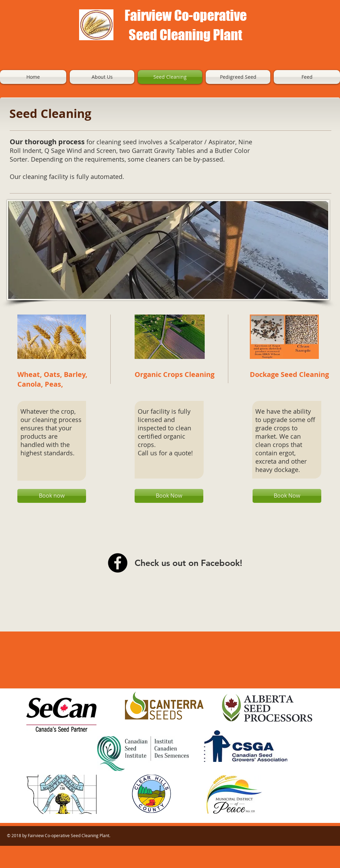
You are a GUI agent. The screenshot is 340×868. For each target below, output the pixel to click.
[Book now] (52, 496)
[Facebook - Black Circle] (118, 563)
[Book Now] (169, 496)
